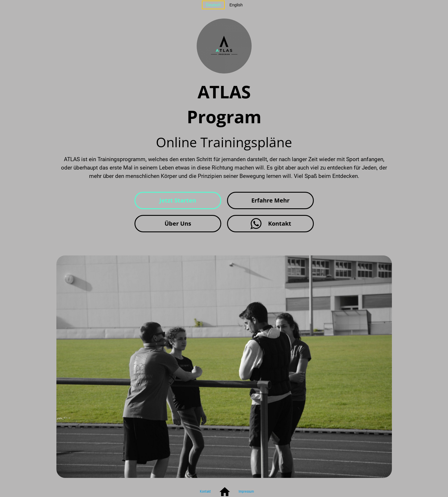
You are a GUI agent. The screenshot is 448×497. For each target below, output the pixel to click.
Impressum (246, 492)
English (236, 5)
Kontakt (205, 492)
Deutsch (213, 5)
